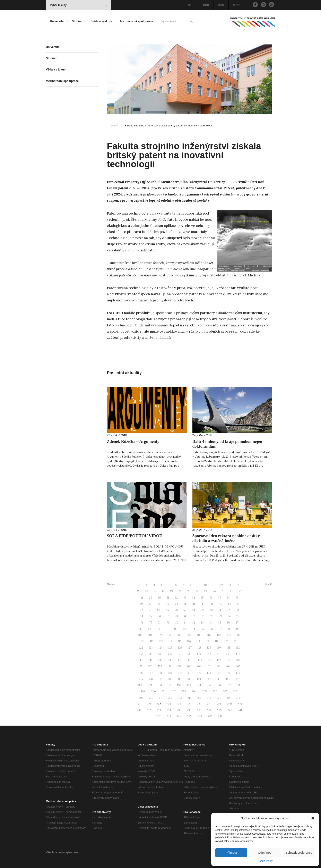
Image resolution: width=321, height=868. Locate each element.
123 (151, 648)
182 (189, 679)
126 (180, 648)
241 (240, 710)
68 (177, 616)
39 (237, 598)
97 (220, 629)
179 (160, 679)
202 (174, 691)
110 (239, 635)
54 (159, 610)
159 (179, 666)
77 (151, 623)
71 (203, 616)
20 (180, 591)
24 (214, 591)
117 (198, 641)
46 (194, 604)
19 (171, 591)
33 (185, 598)
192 (179, 685)
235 (179, 710)
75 (238, 616)
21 (189, 591)
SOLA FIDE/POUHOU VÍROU (135, 536)
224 (179, 704)
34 (194, 598)
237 (199, 710)
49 (221, 604)
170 (180, 673)
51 (238, 604)
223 (169, 704)
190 (160, 685)
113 (161, 641)
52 (141, 610)
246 (200, 716)
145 (150, 660)
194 (199, 685)
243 (169, 716)
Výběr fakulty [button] (79, 5)
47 (203, 604)
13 (230, 585)
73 (220, 616)
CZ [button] (191, 5)
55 (167, 610)
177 (141, 679)
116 (189, 641)
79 (168, 623)
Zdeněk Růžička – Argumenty (133, 441)
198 (238, 685)
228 (219, 704)
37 (220, 598)
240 (230, 710)
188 (140, 685)
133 (141, 654)
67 (168, 616)
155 (141, 666)
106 (199, 635)
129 (209, 648)
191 (170, 685)
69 (186, 616)
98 (229, 629)
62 (228, 610)
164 (228, 666)
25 (223, 591)
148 (180, 660)
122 (141, 648)
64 (141, 616)
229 (229, 704)
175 (228, 673)
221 (149, 704)
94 (193, 629)
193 (189, 685)
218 (228, 698)
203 (184, 691)
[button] (313, 818)
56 (176, 610)
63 (237, 610)
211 (161, 698)
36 (211, 598)
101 (150, 635)
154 (238, 660)
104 (179, 635)
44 (176, 604)
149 (190, 660)
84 (211, 623)
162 (209, 666)
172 (199, 673)
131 (228, 648)
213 (180, 698)
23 (206, 591)
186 (228, 679)
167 (151, 673)
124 (160, 648)
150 (200, 660)
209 (141, 698)
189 (150, 685)
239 (219, 710)
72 (212, 616)
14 (238, 585)
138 (189, 654)
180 (170, 679)
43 (167, 604)
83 (202, 623)
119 (217, 641)
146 (160, 660)
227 (209, 704)
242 (158, 716)
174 (219, 673)
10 (205, 585)
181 (180, 679)
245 (189, 716)
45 (185, 604)
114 (170, 641)
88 (141, 629)
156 (150, 666)
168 (160, 673)
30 (159, 598)
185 (218, 679)
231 (139, 710)
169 (170, 673)
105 (189, 635)
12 (222, 585)
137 (180, 654)
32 (176, 598)
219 (238, 698)
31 (168, 598)
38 (228, 598)
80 (177, 623)
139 (199, 654)
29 (151, 598)
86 (228, 623)
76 (142, 623)
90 (158, 629)
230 (240, 704)
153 (229, 660)
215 (199, 698)
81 (185, 623)
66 (159, 616)
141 (219, 654)
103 (170, 635)
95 (202, 629)
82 (194, 623)
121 (236, 641)
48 (212, 604)
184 (209, 679)
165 (238, 666)
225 (189, 704)
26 (232, 591)
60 (211, 610)
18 (163, 591)
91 (167, 629)
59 (202, 610)
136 (170, 654)
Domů (115, 126)
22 (197, 591)
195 (209, 685)
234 (169, 710)
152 (219, 660)
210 (151, 698)
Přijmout (231, 853)
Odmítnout (265, 853)
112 (152, 641)
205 (205, 691)
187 (238, 679)
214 (190, 698)
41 (150, 604)
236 (189, 710)
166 (141, 673)
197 (229, 685)
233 (159, 710)
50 (230, 604)
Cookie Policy (265, 861)
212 (170, 698)
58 (193, 610)
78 (159, 623)
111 (143, 641)
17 (155, 591)
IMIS (221, 5)
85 (220, 623)
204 (194, 691)
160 (189, 666)
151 (210, 660)
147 (170, 660)
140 (209, 654)
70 (195, 616)
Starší (268, 584)
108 (219, 635)
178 (151, 679)
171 (190, 673)
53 (150, 610)
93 (185, 629)
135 (160, 654)
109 (229, 635)
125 (170, 648)
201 (164, 691)
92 (176, 629)
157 (160, 666)
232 (149, 710)
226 (199, 704)
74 (229, 616)
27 (240, 591)
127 (190, 648)
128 (199, 648)
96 (211, 629)
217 (219, 698)
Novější (112, 584)
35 (202, 598)
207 (225, 691)
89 (150, 629)
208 (235, 691)
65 (150, 616)
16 (147, 591)
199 (143, 691)
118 (207, 641)
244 (179, 716)
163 (218, 666)
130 (219, 648)
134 (150, 654)
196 (219, 685)
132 (238, 648)
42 (159, 604)
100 (140, 635)
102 (160, 635)
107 (209, 635)
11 (214, 585)
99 (238, 629)
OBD (206, 5)
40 (141, 604)
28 (142, 598)
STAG (237, 5)
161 (199, 666)
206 (215, 691)
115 (180, 641)
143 (238, 654)
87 (237, 623)
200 (153, 691)
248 (220, 716)
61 (220, 610)
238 (209, 710)
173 (209, 673)
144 (141, 660)
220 (139, 704)
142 (228, 654)
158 (170, 666)
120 (226, 641)
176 (238, 673)
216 (209, 698)
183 (199, 679)
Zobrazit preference (299, 853)
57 (185, 610)
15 (138, 591)
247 (210, 716)
